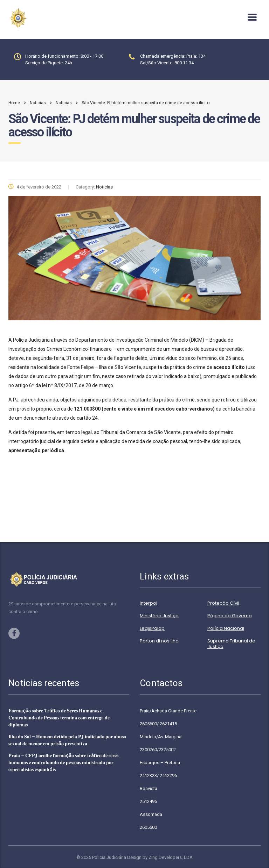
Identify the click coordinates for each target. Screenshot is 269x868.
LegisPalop (152, 628)
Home (14, 103)
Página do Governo (230, 616)
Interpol (149, 603)
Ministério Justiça (159, 616)
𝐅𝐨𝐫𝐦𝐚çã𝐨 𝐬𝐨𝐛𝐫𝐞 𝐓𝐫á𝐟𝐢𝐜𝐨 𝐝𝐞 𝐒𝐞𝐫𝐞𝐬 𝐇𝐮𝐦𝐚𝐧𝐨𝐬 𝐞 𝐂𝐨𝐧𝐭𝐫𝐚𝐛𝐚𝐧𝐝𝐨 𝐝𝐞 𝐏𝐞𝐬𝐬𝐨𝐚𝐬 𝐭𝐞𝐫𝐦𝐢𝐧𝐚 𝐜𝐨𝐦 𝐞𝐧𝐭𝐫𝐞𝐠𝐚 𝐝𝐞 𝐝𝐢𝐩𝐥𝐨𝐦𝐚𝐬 (59, 718)
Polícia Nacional (226, 628)
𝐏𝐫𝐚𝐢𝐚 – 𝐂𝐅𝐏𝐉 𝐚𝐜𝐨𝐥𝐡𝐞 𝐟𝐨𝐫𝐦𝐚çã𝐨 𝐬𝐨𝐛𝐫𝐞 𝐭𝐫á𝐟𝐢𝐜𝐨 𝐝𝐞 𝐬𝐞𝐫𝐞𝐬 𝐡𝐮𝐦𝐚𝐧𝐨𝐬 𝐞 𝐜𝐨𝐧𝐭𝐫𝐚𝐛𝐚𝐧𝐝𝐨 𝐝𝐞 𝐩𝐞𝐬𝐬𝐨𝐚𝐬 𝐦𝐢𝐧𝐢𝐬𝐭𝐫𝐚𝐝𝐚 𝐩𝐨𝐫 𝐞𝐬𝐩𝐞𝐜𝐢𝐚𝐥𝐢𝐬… (63, 762)
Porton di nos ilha (159, 641)
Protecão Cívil (223, 603)
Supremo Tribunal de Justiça (231, 644)
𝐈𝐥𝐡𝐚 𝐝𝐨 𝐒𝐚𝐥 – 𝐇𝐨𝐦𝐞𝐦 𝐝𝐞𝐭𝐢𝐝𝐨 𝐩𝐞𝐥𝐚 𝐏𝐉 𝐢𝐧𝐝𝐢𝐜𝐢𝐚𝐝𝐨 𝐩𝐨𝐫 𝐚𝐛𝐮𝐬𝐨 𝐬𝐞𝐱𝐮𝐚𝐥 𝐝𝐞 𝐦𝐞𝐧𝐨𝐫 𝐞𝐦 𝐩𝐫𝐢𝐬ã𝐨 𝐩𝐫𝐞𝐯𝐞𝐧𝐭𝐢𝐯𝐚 (67, 740)
